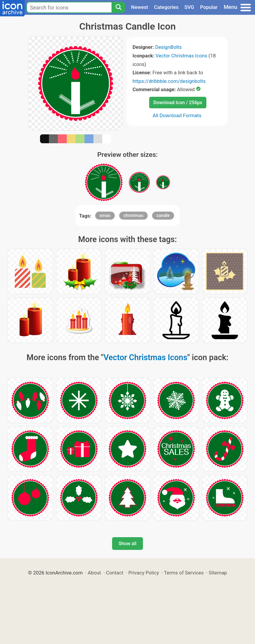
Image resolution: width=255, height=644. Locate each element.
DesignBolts (168, 47)
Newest (140, 7)
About (94, 573)
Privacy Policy (144, 573)
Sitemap (218, 573)
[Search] (118, 7)
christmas (134, 215)
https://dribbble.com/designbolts (169, 81)
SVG (189, 7)
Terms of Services (184, 573)
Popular (209, 7)
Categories (166, 7)
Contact (115, 573)
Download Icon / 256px (178, 103)
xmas (105, 215)
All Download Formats (177, 115)
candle (163, 215)
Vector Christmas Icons (181, 56)
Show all (128, 544)
